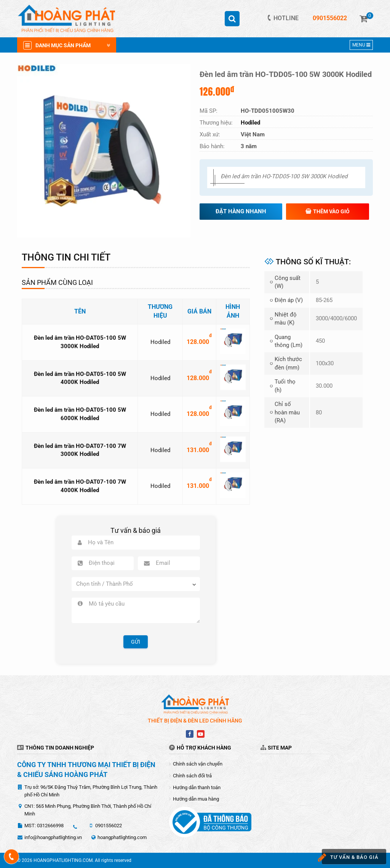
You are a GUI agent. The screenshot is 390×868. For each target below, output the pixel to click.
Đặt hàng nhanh (241, 211)
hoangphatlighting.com (122, 837)
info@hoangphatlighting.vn (53, 837)
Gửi (136, 642)
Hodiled (160, 342)
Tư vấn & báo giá (349, 858)
